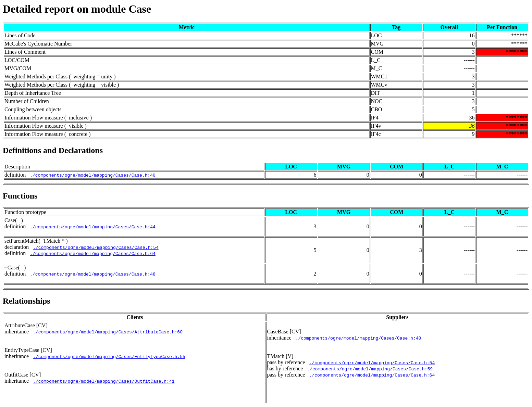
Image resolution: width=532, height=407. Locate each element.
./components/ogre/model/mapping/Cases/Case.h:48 (93, 274)
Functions (20, 196)
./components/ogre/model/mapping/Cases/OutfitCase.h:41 (104, 381)
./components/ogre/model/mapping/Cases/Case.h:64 (93, 253)
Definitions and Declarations (53, 150)
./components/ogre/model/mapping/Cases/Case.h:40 (93, 175)
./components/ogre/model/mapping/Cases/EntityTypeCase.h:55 (109, 356)
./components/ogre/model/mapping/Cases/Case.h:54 (96, 247)
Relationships (27, 301)
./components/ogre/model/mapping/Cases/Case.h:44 (93, 227)
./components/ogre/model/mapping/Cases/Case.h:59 (370, 369)
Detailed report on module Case (77, 9)
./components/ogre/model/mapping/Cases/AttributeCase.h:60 (108, 332)
